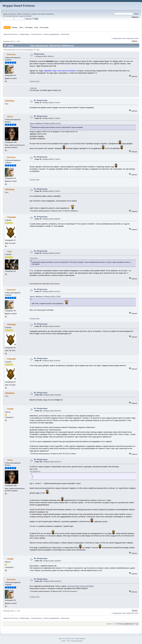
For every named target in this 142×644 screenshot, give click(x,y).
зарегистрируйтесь (47, 14)
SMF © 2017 (71, 639)
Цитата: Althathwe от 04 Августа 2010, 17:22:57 (45, 297)
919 (19, 41)
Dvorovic (11, 54)
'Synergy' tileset (35, 81)
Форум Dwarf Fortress (19, 6)
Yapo (9, 251)
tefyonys (34, 88)
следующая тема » (132, 38)
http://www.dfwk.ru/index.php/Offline (80, 586)
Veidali (10, 409)
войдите (35, 14)
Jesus (10, 116)
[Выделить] (37, 471)
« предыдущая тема (118, 38)
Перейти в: (110, 624)
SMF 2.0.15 (62, 639)
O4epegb (11, 217)
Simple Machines (80, 639)
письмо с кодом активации (22, 16)
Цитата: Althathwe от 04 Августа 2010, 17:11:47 (45, 123)
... (16, 41)
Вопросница (39, 54)
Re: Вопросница (41, 100)
